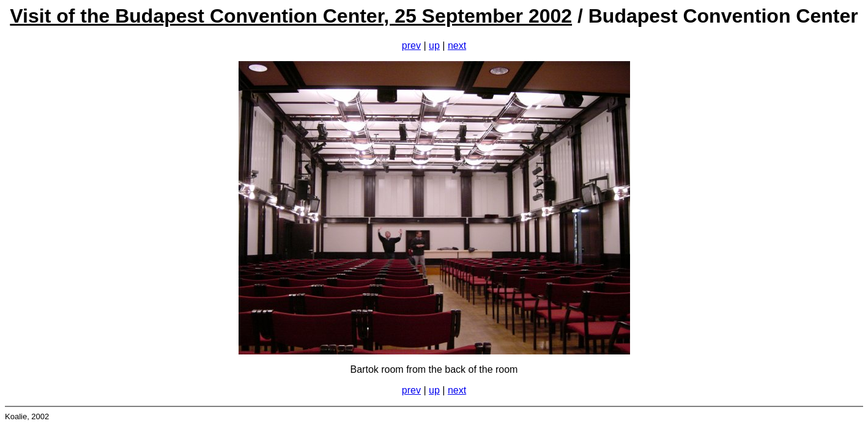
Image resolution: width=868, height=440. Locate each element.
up (434, 46)
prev (411, 46)
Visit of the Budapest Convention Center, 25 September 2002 (291, 16)
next (457, 46)
